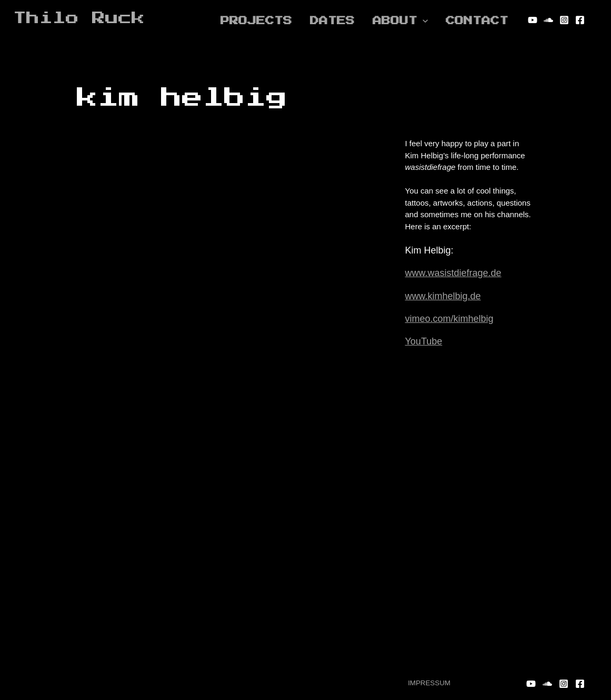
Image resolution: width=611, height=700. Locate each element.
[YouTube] (533, 20)
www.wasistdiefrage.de (453, 273)
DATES (332, 20)
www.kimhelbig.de (443, 296)
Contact (477, 20)
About (400, 20)
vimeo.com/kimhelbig (449, 319)
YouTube (424, 341)
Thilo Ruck (79, 18)
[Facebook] (580, 20)
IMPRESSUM (429, 683)
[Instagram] (564, 20)
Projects (256, 20)
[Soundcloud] (548, 20)
